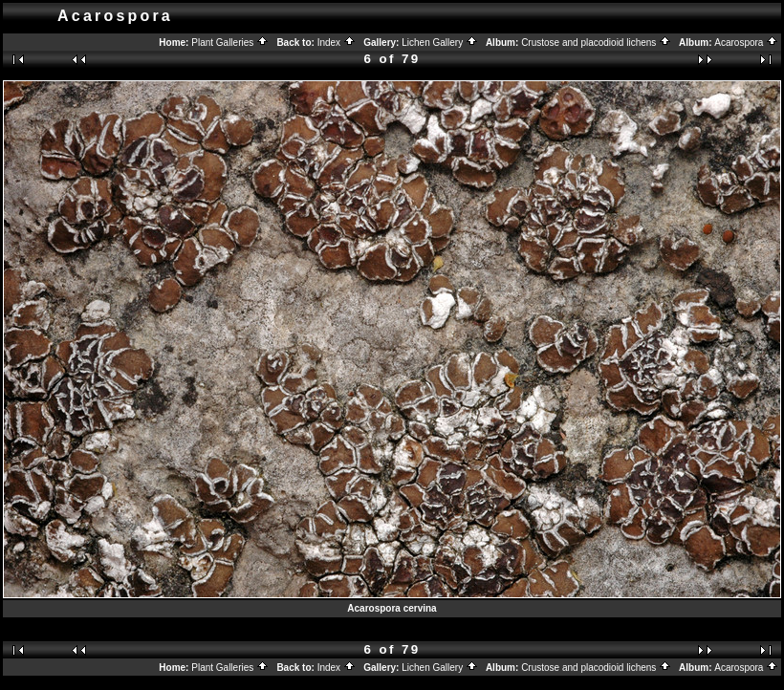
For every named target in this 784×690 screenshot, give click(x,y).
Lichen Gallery (440, 43)
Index (337, 43)
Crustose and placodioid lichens (596, 43)
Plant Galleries (230, 43)
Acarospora (746, 43)
